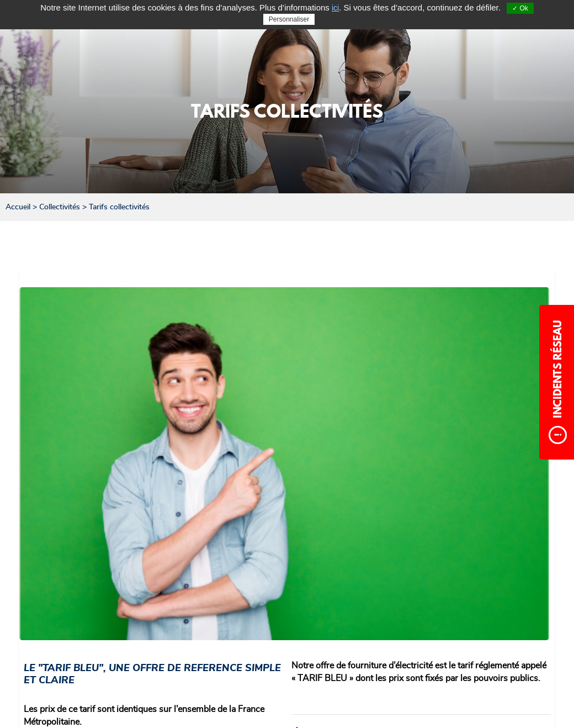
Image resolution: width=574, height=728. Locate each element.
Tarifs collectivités (119, 207)
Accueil (18, 207)
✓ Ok (520, 8)
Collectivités (60, 207)
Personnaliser (289, 19)
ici (335, 8)
